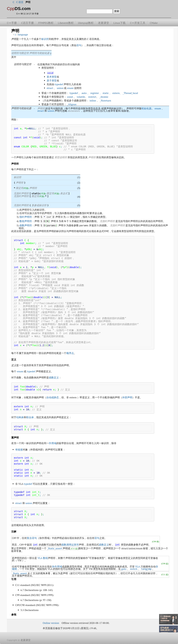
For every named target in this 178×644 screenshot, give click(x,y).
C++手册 (12, 23)
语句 (79, 45)
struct (50, 88)
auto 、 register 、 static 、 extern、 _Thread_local (110, 93)
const (70, 97)
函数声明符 (26, 225)
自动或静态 (53, 397)
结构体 (20, 417)
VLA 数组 (43, 558)
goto (124, 569)
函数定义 (54, 377)
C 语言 (20, 2)
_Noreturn (105, 101)
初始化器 (146, 108)
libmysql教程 (86, 23)
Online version (51, 623)
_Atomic (104, 97)
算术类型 (52, 77)
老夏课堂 (104, 23)
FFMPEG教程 (46, 23)
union (60, 88)
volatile (81, 97)
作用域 (53, 443)
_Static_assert (55, 548)
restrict (92, 97)
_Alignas (72, 104)
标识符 (45, 39)
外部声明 (127, 397)
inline (93, 101)
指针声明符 (26, 217)
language (23, 34)
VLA (138, 567)
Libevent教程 (66, 23)
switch (134, 569)
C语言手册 (27, 23)
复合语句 (32, 538)
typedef (59, 84)
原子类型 (52, 80)
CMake (154, 23)
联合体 (30, 417)
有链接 (19, 450)
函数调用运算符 (70, 545)
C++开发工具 (138, 23)
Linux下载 (119, 23)
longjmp (146, 569)
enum (70, 88)
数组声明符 (26, 221)
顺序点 (70, 353)
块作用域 (57, 567)
